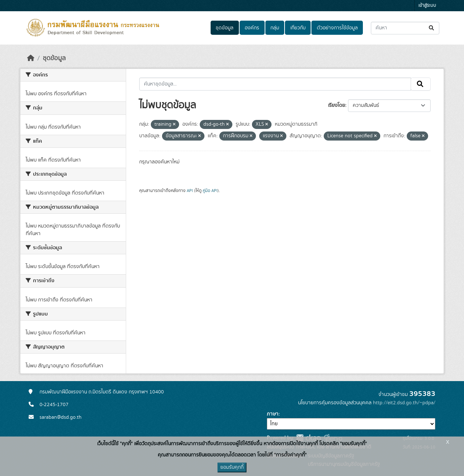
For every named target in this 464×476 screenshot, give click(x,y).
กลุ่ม (275, 28)
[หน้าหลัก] (31, 58)
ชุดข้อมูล (225, 28)
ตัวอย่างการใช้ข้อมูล (337, 28)
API (190, 191)
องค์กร (252, 28)
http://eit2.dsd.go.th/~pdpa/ (404, 403)
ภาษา (273, 414)
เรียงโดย (337, 105)
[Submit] (432, 28)
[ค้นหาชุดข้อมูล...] (405, 28)
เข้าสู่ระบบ (427, 6)
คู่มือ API (210, 191)
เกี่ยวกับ (298, 28)
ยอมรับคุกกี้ (232, 467)
